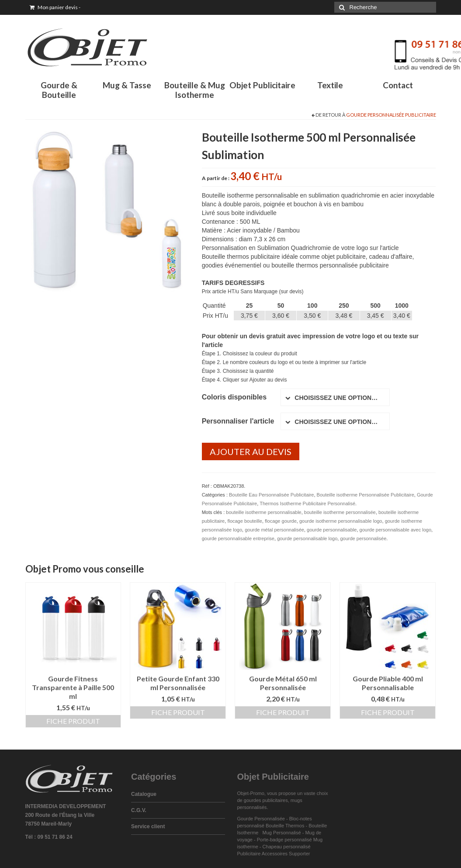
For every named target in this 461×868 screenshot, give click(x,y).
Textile (330, 85)
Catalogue (144, 794)
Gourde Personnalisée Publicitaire (391, 115)
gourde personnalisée (363, 538)
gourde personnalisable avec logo (396, 530)
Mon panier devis (55, 7)
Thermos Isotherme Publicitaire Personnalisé (307, 503)
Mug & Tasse (127, 85)
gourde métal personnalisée (274, 530)
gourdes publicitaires (266, 800)
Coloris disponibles (234, 397)
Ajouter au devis (251, 451)
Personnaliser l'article (238, 421)
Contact (398, 85)
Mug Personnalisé (282, 833)
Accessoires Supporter (286, 854)
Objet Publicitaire (262, 85)
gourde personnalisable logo (307, 538)
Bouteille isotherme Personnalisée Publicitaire (366, 495)
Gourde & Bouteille (59, 90)
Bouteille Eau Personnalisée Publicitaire (271, 495)
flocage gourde (281, 521)
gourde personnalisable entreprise (238, 538)
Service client (148, 826)
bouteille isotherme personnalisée (340, 512)
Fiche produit (73, 721)
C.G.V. (139, 810)
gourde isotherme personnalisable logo (341, 521)
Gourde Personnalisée (261, 819)
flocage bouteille (245, 521)
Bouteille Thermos (285, 826)
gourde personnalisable (332, 530)
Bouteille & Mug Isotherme (195, 90)
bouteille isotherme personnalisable (263, 512)
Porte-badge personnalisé (284, 840)
